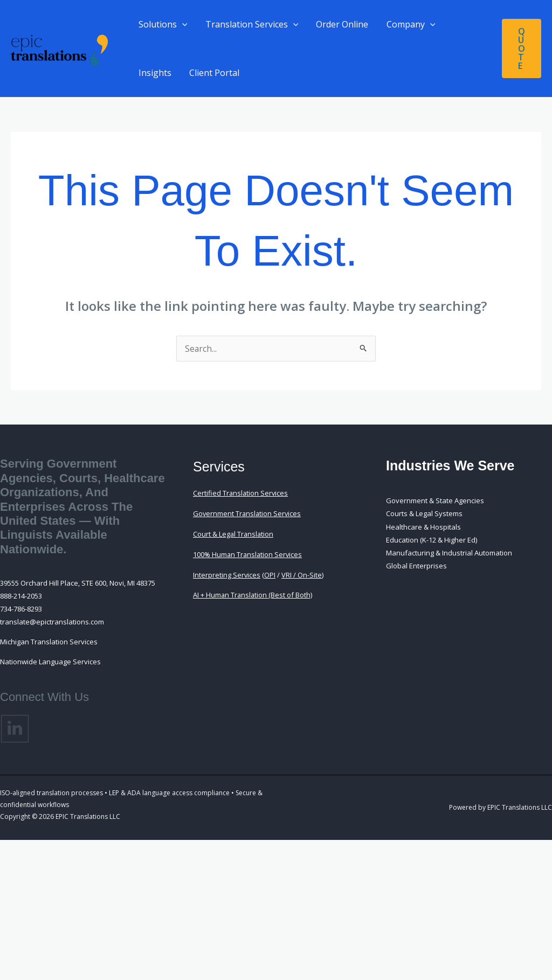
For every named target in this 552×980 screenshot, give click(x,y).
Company (408, 24)
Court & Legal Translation (234, 533)
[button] (182, 24)
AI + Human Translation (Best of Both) (253, 593)
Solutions (163, 24)
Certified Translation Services (241, 493)
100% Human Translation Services (249, 553)
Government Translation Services (248, 513)
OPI (270, 573)
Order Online (340, 24)
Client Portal (213, 73)
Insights (154, 73)
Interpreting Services (227, 573)
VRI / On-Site (302, 573)
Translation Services (251, 24)
